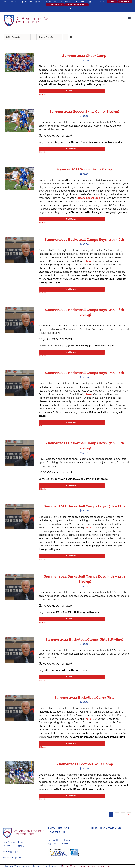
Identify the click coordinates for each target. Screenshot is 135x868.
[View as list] (71, 37)
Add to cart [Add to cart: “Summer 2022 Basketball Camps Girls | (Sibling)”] (72, 677)
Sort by (13, 37)
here (89, 261)
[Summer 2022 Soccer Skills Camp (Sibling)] (20, 120)
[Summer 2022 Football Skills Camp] (20, 773)
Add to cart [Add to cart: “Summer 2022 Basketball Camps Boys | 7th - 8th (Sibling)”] (72, 486)
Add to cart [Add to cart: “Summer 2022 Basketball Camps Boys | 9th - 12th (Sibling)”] (72, 619)
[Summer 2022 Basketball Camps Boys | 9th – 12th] (20, 516)
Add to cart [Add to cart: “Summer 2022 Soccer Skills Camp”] (72, 219)
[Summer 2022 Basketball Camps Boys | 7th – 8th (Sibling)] (20, 453)
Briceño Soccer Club (88, 198)
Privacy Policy (104, 866)
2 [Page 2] (117, 815)
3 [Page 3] (123, 815)
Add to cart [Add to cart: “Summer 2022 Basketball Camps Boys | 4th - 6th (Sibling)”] (72, 352)
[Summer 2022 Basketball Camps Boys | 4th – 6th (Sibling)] (20, 320)
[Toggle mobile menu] (130, 18)
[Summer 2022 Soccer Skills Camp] (20, 178)
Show (46, 37)
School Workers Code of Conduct (79, 866)
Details (43, 94)
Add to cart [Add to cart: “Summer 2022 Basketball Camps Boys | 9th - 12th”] (72, 556)
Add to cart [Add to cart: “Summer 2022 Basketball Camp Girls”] (72, 744)
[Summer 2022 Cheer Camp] (20, 63)
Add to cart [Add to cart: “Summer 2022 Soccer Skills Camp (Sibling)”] (72, 149)
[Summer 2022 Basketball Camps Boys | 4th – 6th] (20, 250)
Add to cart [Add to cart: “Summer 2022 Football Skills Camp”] (72, 796)
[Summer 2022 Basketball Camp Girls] (20, 708)
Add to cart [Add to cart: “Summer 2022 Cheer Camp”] (72, 91)
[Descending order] (34, 37)
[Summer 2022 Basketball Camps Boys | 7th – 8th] (20, 383)
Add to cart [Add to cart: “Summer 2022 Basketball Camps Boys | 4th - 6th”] (72, 289)
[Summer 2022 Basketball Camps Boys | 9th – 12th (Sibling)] (20, 587)
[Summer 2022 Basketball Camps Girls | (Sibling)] (20, 650)
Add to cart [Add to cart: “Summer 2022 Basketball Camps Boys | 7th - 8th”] (72, 422)
